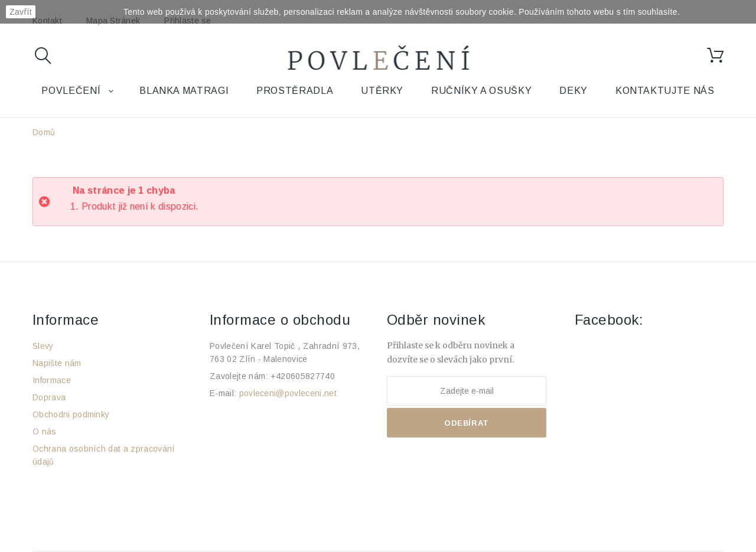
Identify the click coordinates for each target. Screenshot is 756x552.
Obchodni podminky (71, 414)
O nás (45, 432)
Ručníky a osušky (481, 91)
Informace (52, 380)
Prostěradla (295, 91)
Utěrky (382, 91)
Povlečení (71, 91)
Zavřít (21, 12)
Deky (573, 91)
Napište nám (57, 363)
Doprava (49, 397)
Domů (44, 132)
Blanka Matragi (184, 91)
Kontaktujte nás (665, 91)
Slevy (43, 346)
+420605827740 (303, 376)
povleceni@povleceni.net (288, 393)
